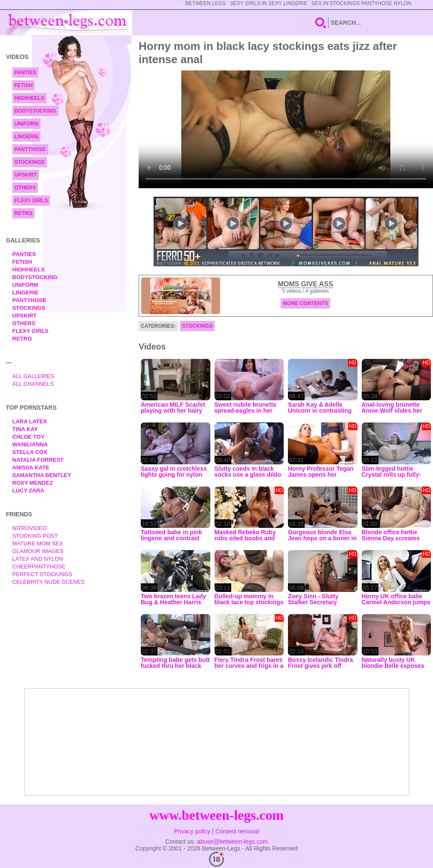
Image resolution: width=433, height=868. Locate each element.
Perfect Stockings (42, 574)
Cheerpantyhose (39, 567)
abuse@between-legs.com (232, 842)
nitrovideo (30, 528)
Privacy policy (192, 831)
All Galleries (33, 376)
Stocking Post (35, 536)
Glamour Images (38, 551)
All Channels (33, 384)
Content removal (237, 831)
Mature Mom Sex (38, 543)
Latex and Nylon (38, 559)
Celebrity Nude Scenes (49, 582)
